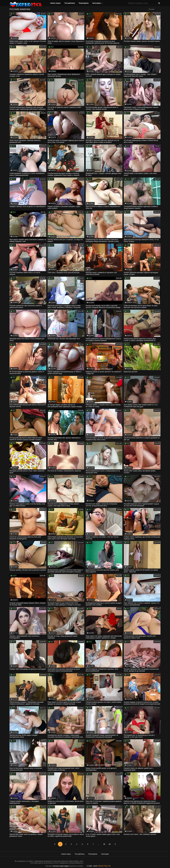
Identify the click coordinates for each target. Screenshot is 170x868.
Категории (97, 3)
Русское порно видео (61, 866)
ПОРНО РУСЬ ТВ (104, 866)
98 (104, 844)
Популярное (84, 3)
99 (110, 844)
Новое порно (55, 3)
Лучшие (151, 9)
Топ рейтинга (70, 3)
